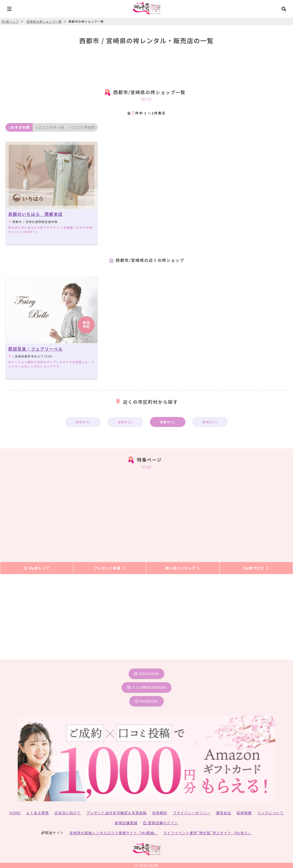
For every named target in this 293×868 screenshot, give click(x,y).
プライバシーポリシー (192, 813)
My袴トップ (36, 568)
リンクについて (270, 813)
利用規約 (160, 813)
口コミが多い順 (50, 127)
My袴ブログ (256, 568)
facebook (146, 701)
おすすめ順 (19, 127)
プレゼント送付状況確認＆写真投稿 (117, 813)
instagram (146, 674)
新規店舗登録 (126, 823)
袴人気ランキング (183, 568)
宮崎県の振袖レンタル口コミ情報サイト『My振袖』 (114, 833)
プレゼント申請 (110, 568)
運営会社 (224, 813)
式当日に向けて (68, 813)
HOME (15, 813)
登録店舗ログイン (161, 823)
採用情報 (244, 813)
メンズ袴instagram (146, 687)
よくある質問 (38, 813)
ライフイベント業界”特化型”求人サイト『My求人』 (208, 833)
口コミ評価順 (82, 127)
